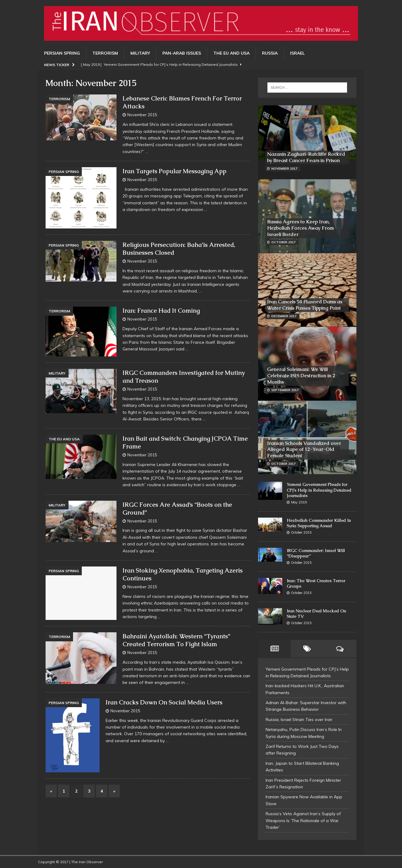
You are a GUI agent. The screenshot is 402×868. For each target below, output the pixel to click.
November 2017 (284, 169)
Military (140, 53)
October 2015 (301, 532)
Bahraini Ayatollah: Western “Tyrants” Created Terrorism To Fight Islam (176, 640)
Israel (297, 53)
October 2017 (283, 242)
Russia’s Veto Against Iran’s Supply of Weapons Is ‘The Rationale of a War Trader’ (303, 820)
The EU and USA (231, 53)
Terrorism (105, 53)
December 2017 (284, 316)
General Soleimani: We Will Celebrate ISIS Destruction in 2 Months (301, 376)
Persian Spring (62, 53)
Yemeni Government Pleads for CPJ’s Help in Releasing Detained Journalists (319, 490)
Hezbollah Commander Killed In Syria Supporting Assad (319, 523)
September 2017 (285, 390)
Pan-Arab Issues (182, 53)
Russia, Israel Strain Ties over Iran (299, 720)
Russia (270, 53)
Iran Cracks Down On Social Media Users (164, 702)
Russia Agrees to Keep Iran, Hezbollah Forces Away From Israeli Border (300, 228)
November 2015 (142, 115)
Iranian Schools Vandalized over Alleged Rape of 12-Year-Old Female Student (304, 450)
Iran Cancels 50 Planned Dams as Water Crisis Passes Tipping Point (305, 305)
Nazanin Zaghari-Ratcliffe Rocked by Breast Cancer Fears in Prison (306, 157)
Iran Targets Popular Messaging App (174, 171)
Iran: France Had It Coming (161, 311)
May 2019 (299, 502)
